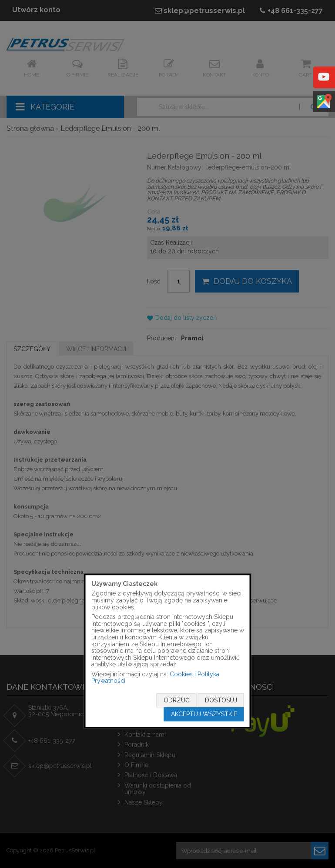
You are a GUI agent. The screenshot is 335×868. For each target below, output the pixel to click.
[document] (168, 651)
